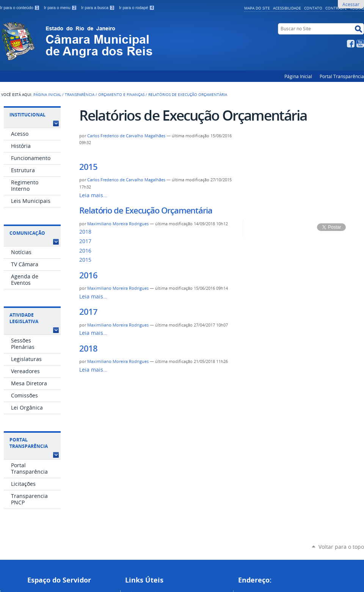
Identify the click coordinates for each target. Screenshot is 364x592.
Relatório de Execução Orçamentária (146, 210)
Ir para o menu (61, 8)
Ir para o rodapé (137, 8)
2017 (85, 241)
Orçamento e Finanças (121, 94)
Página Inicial (298, 76)
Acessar (351, 4)
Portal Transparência (342, 76)
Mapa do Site (257, 8)
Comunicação (27, 233)
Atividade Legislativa (24, 318)
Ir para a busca (99, 8)
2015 (88, 167)
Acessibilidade (287, 8)
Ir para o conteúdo (20, 8)
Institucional (27, 115)
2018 (85, 232)
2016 (85, 251)
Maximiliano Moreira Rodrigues (118, 224)
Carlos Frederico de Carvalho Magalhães (126, 136)
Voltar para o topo (341, 547)
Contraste (336, 8)
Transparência (80, 94)
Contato (313, 8)
